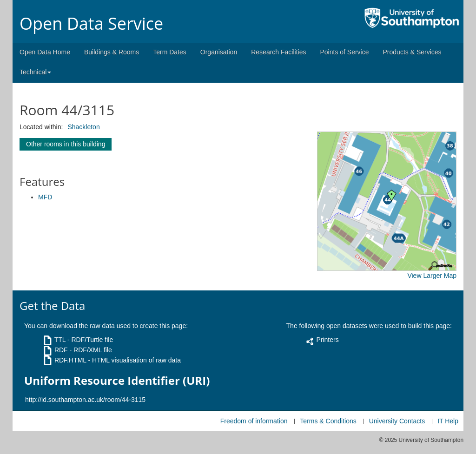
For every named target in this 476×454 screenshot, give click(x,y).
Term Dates (170, 52)
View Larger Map (432, 276)
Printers (327, 340)
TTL (60, 340)
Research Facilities (278, 52)
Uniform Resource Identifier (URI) (117, 381)
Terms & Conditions (328, 421)
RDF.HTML (70, 360)
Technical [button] (35, 72)
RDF (61, 350)
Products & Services (412, 52)
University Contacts (397, 421)
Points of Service (344, 52)
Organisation (219, 52)
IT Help (448, 421)
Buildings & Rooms (112, 52)
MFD (45, 197)
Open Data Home (45, 52)
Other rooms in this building (66, 144)
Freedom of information (254, 421)
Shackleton (83, 127)
